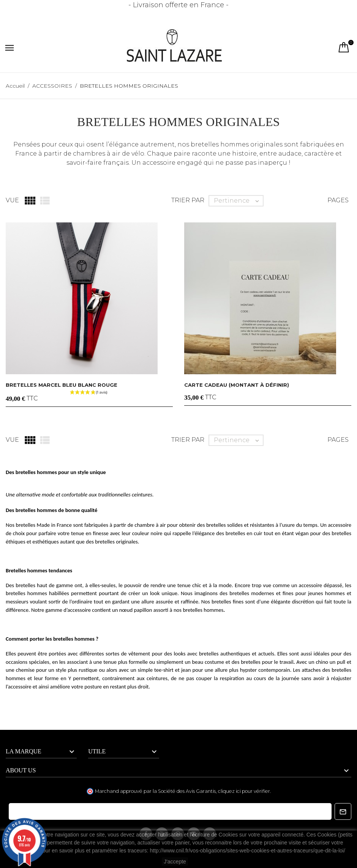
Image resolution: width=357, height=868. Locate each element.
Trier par (188, 200)
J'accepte (175, 862)
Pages (338, 200)
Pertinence (238, 201)
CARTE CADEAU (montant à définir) (237, 385)
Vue (12, 200)
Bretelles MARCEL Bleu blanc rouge (62, 385)
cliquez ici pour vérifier (244, 791)
